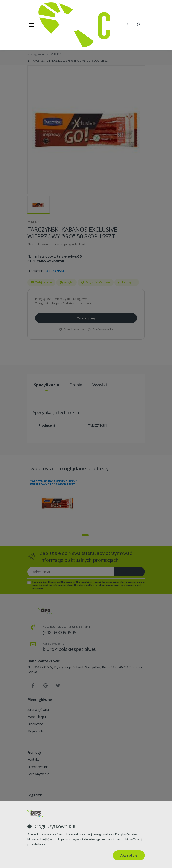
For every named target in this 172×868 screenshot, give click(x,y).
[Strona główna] (50, 25)
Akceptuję (129, 855)
